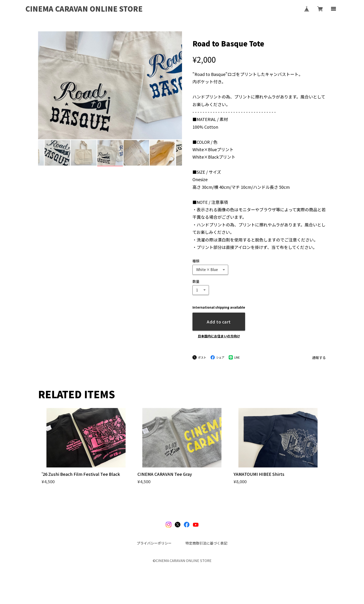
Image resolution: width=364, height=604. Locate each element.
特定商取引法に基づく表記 (206, 543)
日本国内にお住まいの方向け (219, 336)
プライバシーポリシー (154, 543)
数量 (196, 281)
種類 (196, 261)
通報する (319, 358)
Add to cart (219, 322)
